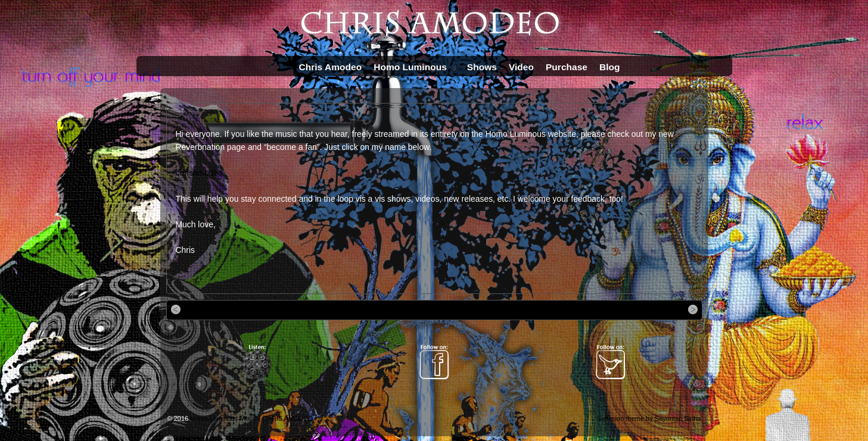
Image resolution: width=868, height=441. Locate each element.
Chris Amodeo (331, 67)
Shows (482, 67)
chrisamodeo (200, 173)
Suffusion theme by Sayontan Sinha (649, 418)
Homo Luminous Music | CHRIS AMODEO (251, 418)
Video (521, 67)
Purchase (567, 67)
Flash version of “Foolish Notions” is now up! (621, 309)
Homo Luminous (415, 69)
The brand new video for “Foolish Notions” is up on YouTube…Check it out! (295, 309)
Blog (610, 67)
